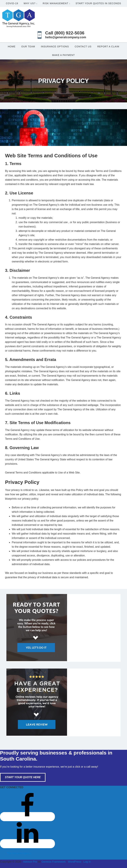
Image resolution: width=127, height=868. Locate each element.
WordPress (75, 862)
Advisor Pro (30, 862)
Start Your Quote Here (23, 777)
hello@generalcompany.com (66, 37)
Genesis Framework (54, 862)
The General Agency (19, 853)
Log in (87, 862)
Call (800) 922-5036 (65, 33)
